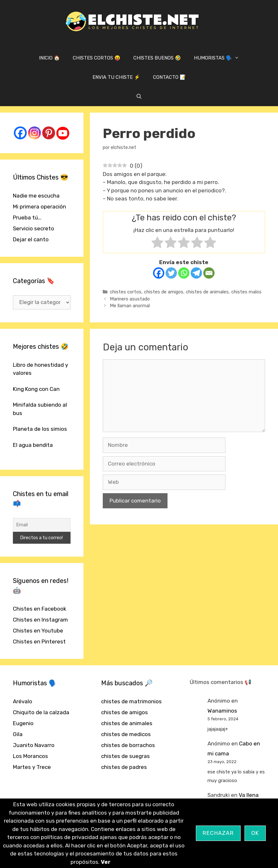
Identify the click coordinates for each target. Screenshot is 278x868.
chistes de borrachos (128, 745)
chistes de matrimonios (131, 701)
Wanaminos (222, 711)
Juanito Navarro (34, 745)
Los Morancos (30, 756)
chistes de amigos (164, 292)
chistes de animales (207, 292)
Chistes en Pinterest (39, 642)
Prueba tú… (27, 217)
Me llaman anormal (130, 306)
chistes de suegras (125, 756)
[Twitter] (171, 273)
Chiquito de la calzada (41, 712)
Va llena (249, 795)
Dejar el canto (31, 239)
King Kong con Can (36, 389)
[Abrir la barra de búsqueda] (139, 97)
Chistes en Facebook (40, 609)
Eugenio (23, 723)
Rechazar (218, 833)
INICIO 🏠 (49, 58)
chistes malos (246, 292)
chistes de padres (124, 767)
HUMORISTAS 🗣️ (220, 58)
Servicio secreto (34, 228)
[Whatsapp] (184, 273)
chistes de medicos (126, 734)
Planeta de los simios (40, 429)
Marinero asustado (130, 299)
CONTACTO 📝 (169, 77)
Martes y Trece (32, 767)
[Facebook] (159, 273)
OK (255, 833)
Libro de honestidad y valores (40, 369)
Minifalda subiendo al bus (40, 409)
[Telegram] (196, 273)
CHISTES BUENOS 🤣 (157, 58)
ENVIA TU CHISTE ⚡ (116, 77)
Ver (106, 862)
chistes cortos (126, 292)
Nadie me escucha (36, 196)
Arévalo (23, 701)
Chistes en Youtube (38, 631)
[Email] (209, 273)
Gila (18, 734)
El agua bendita (33, 445)
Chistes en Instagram (40, 620)
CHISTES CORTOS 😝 (97, 58)
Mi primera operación (39, 207)
